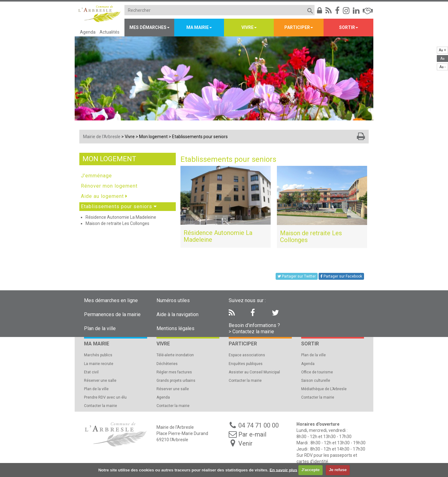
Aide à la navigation (177, 314)
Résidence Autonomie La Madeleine (121, 217)
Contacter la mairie (100, 406)
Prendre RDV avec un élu (105, 397)
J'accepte (311, 470)
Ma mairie (198, 27)
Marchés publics (98, 355)
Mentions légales (175, 328)
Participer (297, 27)
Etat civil (91, 372)
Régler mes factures (174, 372)
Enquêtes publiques (246, 364)
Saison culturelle (316, 381)
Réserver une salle (100, 381)
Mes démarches (148, 27)
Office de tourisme (317, 372)
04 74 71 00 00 (259, 425)
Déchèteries (167, 364)
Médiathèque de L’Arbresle (324, 389)
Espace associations (247, 355)
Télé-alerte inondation (175, 355)
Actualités (110, 32)
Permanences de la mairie (112, 314)
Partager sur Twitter (297, 276)
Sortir (347, 27)
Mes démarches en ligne (111, 300)
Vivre (247, 27)
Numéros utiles (173, 300)
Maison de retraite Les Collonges (117, 223)
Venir (245, 443)
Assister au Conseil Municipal (254, 372)
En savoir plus (284, 470)
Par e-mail (252, 434)
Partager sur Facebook (341, 276)
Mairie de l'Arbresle (102, 137)
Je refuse (338, 470)
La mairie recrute (99, 364)
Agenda (88, 32)
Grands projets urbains (176, 381)
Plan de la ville (100, 328)
